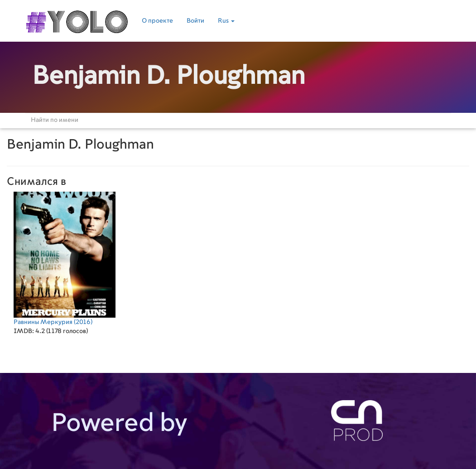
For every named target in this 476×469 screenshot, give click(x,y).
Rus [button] (226, 21)
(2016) (65, 259)
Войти (195, 21)
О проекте (157, 21)
